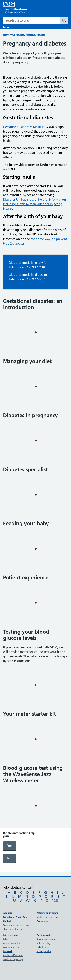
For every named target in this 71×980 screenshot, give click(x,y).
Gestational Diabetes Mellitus (23, 127)
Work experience (12, 947)
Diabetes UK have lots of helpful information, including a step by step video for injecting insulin (35, 204)
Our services (18, 35)
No (9, 858)
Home (6, 35)
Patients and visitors (47, 913)
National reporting (13, 959)
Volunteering (43, 943)
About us (8, 913)
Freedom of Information (16, 925)
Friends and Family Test (15, 917)
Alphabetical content (19, 887)
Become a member (46, 939)
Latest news (43, 947)
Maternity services (35, 35)
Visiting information (47, 917)
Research (8, 951)
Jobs (5, 939)
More (6, 27)
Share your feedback (14, 929)
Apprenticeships (11, 943)
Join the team (10, 935)
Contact (7, 921)
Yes (10, 846)
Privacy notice (44, 951)
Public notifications (13, 955)
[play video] (36, 332)
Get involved (43, 935)
